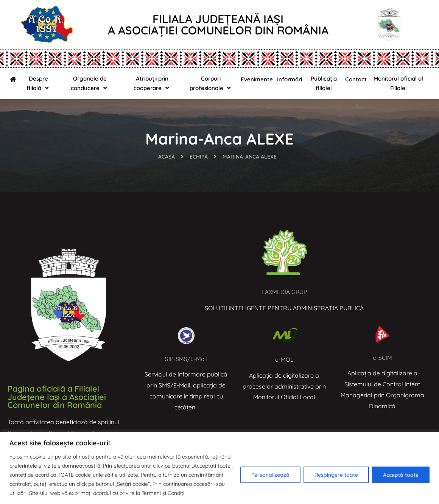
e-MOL (284, 359)
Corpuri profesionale (211, 83)
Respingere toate (336, 475)
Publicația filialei (324, 83)
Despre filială (38, 83)
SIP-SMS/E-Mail (186, 359)
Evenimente (257, 79)
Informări (290, 79)
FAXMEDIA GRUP (284, 292)
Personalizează (270, 475)
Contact (356, 79)
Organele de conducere (90, 83)
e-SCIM (382, 358)
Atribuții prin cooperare (152, 83)
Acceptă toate (401, 475)
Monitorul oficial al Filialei (398, 83)
